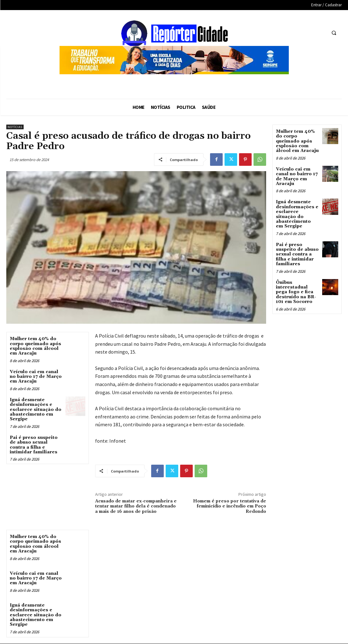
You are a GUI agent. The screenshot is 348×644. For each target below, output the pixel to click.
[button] (334, 33)
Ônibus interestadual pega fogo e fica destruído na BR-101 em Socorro (296, 292)
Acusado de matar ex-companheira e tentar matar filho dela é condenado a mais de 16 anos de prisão (136, 507)
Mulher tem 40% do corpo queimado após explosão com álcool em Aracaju (35, 346)
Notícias (15, 127)
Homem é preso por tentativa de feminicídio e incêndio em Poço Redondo (230, 507)
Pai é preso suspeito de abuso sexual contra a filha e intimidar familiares (34, 445)
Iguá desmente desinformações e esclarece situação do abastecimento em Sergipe (36, 410)
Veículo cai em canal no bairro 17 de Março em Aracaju (36, 377)
